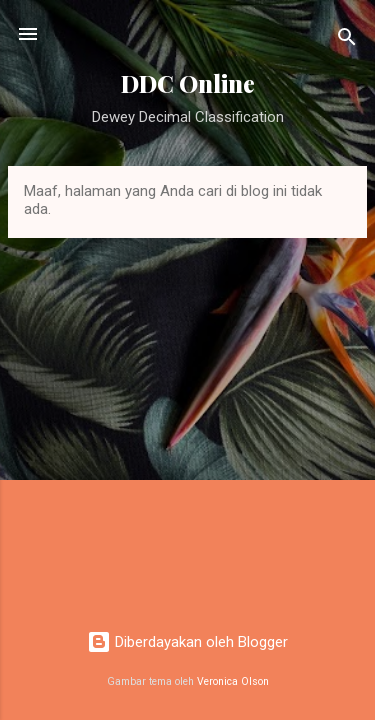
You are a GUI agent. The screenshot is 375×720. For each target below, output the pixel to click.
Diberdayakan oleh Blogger (187, 642)
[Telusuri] (347, 40)
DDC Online (188, 83)
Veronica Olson (233, 681)
